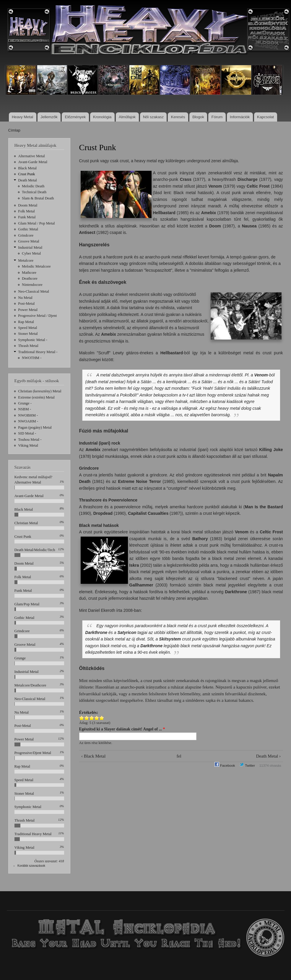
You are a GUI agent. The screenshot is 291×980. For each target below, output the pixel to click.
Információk (240, 117)
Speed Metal (27, 328)
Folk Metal (26, 211)
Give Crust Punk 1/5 (82, 718)
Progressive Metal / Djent (37, 316)
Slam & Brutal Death (38, 198)
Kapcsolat (265, 117)
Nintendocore (32, 285)
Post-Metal (26, 304)
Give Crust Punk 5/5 (102, 718)
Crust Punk (26, 174)
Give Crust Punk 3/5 (92, 718)
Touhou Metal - (30, 440)
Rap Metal (26, 322)
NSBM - (25, 409)
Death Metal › (268, 756)
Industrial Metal (30, 248)
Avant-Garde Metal (33, 162)
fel (179, 756)
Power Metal (28, 310)
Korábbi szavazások (31, 866)
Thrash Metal (28, 346)
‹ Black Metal (93, 756)
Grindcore (26, 235)
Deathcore (30, 278)
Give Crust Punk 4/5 (97, 718)
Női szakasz (153, 117)
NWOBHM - (28, 415)
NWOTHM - (32, 358)
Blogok (198, 117)
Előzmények (75, 117)
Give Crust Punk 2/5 (87, 718)
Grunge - (25, 403)
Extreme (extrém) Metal (36, 397)
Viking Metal (28, 445)
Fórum (217, 117)
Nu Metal (25, 298)
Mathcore (29, 273)
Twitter (247, 766)
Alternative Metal (31, 156)
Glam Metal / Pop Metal (36, 223)
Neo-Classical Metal (34, 291)
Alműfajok (127, 117)
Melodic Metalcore (36, 266)
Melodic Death (33, 186)
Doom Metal (28, 205)
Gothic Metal (28, 229)
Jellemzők (49, 117)
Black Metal (27, 168)
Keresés (178, 117)
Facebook (225, 766)
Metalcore (26, 260)
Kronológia (102, 117)
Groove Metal (29, 241)
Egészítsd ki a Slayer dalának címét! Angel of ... (122, 729)
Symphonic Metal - (33, 340)
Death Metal (27, 180)
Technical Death (34, 192)
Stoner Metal (28, 334)
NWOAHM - (28, 421)
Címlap (14, 130)
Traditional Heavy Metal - (38, 352)
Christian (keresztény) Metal (40, 391)
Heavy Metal (22, 117)
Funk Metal (27, 217)
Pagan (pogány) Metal (35, 427)
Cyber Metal (31, 253)
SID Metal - (27, 433)
